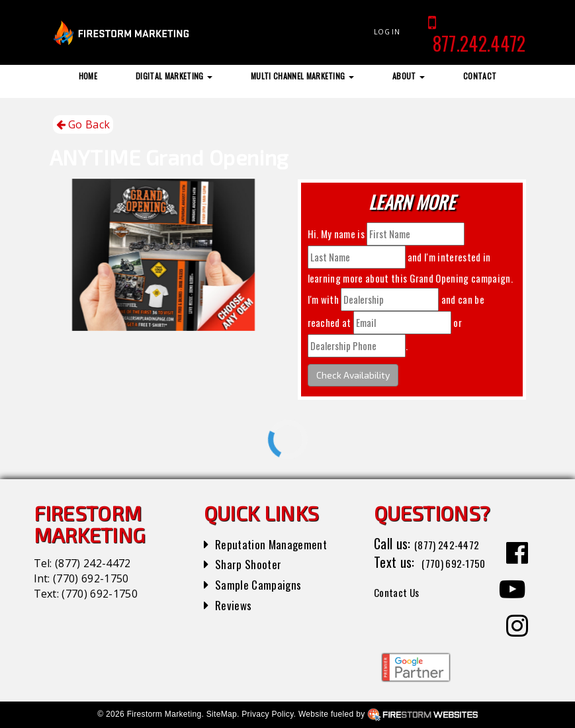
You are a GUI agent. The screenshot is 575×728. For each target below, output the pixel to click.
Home (88, 76)
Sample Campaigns (264, 584)
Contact (480, 76)
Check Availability (353, 375)
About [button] (409, 76)
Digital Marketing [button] (174, 76)
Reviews (236, 604)
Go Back (83, 125)
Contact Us (403, 610)
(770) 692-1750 (91, 578)
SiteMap (222, 714)
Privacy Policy (267, 714)
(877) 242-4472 (93, 563)
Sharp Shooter (252, 563)
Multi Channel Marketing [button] (302, 76)
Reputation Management (279, 543)
